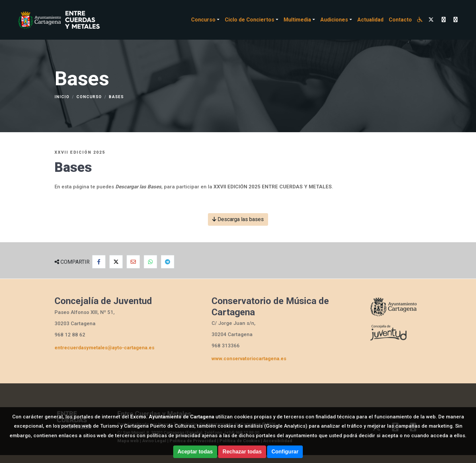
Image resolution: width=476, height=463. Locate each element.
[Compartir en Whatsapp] (150, 262)
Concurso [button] (203, 20)
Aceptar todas (195, 452)
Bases (116, 97)
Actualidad (370, 20)
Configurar (285, 452)
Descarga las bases (238, 219)
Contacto (400, 20)
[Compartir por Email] (133, 262)
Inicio (62, 97)
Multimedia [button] (297, 20)
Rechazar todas (242, 452)
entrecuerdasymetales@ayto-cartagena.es (104, 348)
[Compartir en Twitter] (116, 262)
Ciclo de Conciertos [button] (250, 20)
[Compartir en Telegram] (168, 262)
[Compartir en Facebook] (99, 262)
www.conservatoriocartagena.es (249, 359)
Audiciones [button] (334, 20)
